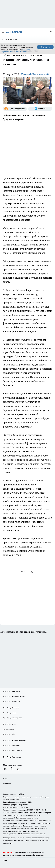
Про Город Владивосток (12, 750)
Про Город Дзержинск (12, 745)
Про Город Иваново (11, 713)
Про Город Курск (10, 724)
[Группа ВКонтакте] (5, 769)
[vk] (24, 572)
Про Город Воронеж (11, 708)
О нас (5, 779)
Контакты (7, 784)
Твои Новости (9, 729)
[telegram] (32, 572)
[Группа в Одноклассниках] (15, 109)
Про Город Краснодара (12, 757)
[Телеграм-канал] (40, 109)
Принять (45, 47)
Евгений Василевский (35, 74)
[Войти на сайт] (51, 32)
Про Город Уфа (9, 734)
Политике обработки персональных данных (16, 51)
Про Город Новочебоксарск (14, 697)
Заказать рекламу (9, 39)
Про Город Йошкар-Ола (12, 718)
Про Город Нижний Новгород (15, 741)
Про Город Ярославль (12, 701)
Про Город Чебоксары (12, 691)
